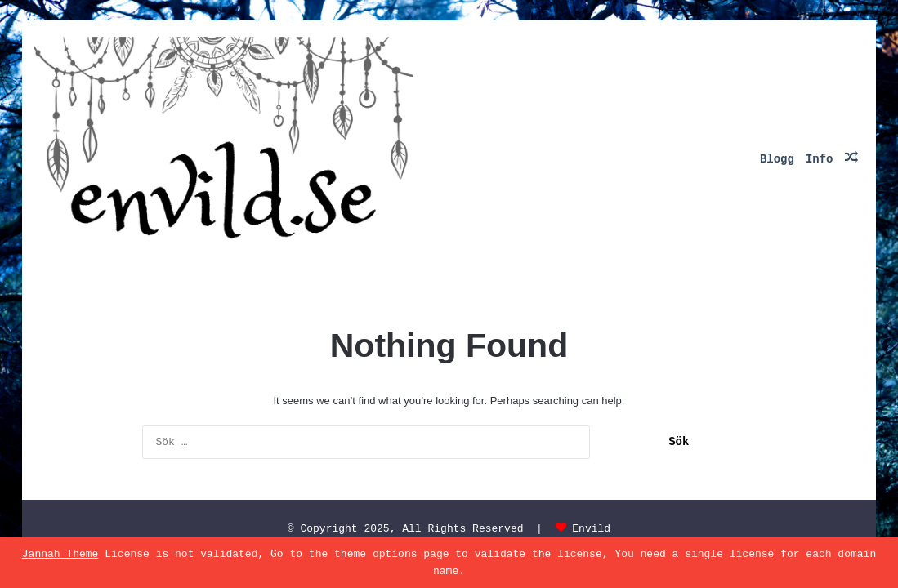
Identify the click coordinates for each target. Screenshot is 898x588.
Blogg (777, 159)
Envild (591, 529)
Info (820, 159)
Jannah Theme (60, 554)
